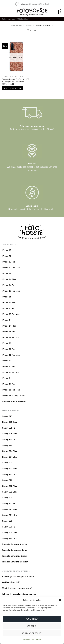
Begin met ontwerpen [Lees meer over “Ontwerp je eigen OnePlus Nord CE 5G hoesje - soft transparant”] (13, 88)
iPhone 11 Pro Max (11, 390)
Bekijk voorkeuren (32, 633)
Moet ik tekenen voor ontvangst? (17, 588)
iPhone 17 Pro (9, 262)
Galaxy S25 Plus (9, 433)
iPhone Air (7, 256)
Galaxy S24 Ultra (10, 457)
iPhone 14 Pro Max (11, 337)
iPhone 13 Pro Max (11, 355)
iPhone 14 (7, 320)
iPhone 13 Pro (9, 349)
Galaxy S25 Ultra (10, 439)
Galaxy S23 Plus (9, 468)
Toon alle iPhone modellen (14, 401)
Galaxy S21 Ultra (10, 515)
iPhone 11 (7, 378)
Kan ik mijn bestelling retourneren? (18, 576)
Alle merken (17, 26)
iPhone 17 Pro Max (11, 268)
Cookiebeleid (26, 639)
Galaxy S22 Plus (9, 486)
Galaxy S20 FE (9, 527)
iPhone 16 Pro (9, 285)
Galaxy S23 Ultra (10, 474)
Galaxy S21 (7, 498)
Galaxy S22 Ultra (10, 492)
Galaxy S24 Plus (9, 451)
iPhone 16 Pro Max (11, 291)
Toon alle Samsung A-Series (15, 550)
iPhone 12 (7, 361)
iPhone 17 (7, 250)
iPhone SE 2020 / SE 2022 (14, 396)
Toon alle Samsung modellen (15, 562)
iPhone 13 (7, 343)
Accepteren (32, 619)
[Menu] (3, 12)
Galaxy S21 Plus (9, 509)
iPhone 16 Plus (9, 279)
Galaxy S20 (7, 521)
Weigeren (32, 626)
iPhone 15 (7, 297)
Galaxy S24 (7, 445)
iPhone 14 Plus (9, 326)
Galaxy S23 (7, 463)
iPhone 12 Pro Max (11, 372)
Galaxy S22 (7, 480)
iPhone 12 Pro (9, 366)
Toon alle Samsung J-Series (14, 556)
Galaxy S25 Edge (10, 422)
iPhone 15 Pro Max (11, 314)
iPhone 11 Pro (9, 384)
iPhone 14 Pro (9, 331)
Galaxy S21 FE (9, 503)
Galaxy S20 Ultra (10, 538)
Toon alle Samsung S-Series (15, 544)
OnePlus (29, 26)
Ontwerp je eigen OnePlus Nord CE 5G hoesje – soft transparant (16, 80)
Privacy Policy (36, 639)
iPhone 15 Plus (9, 302)
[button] (60, 600)
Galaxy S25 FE (9, 428)
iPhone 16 (7, 273)
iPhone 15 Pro (9, 308)
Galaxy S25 (7, 416)
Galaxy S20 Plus (9, 533)
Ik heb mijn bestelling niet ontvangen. (19, 594)
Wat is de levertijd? (11, 582)
